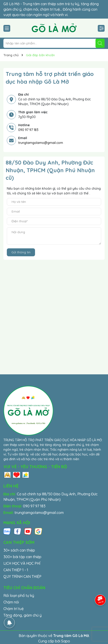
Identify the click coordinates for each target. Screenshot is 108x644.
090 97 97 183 (28, 130)
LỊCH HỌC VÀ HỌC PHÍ (22, 563)
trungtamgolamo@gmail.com (41, 143)
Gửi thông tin (21, 252)
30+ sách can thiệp (19, 550)
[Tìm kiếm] (100, 43)
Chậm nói (11, 602)
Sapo (66, 641)
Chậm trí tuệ (14, 609)
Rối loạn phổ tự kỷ (19, 596)
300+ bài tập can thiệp (22, 557)
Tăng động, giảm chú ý (23, 615)
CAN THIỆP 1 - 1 (16, 570)
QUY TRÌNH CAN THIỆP (22, 576)
